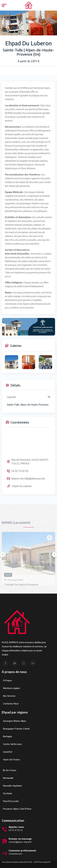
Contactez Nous (11, 704)
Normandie (8, 778)
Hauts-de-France (11, 760)
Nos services (9, 696)
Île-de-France (10, 770)
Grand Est (8, 752)
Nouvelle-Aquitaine (12, 786)
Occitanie (8, 793)
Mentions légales (11, 688)
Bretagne (8, 736)
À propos (7, 680)
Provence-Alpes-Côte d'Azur (17, 809)
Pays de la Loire (11, 801)
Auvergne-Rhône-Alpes (15, 721)
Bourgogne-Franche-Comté (16, 729)
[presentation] (3, 555)
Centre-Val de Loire (12, 744)
